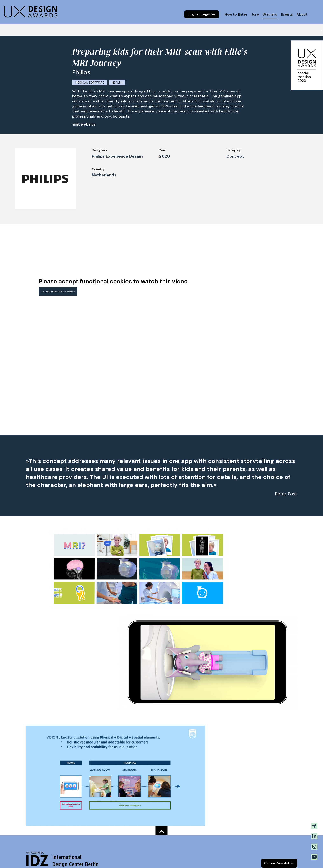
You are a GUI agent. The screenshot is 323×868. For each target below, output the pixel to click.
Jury (255, 15)
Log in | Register (202, 14)
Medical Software (90, 83)
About (302, 15)
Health (117, 83)
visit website (84, 124)
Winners (270, 15)
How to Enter (236, 15)
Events (287, 15)
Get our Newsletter (279, 863)
